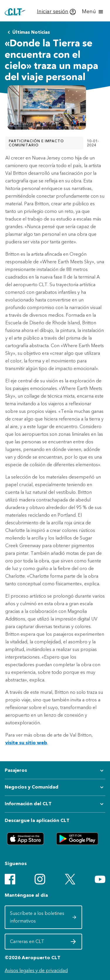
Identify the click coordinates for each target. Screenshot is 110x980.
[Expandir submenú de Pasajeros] (55, 771)
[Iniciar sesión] (56, 12)
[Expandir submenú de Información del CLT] (55, 804)
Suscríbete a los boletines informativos (43, 917)
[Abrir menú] (93, 12)
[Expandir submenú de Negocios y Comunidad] (55, 787)
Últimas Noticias (28, 32)
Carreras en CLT (43, 943)
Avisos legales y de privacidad (36, 970)
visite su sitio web (26, 743)
